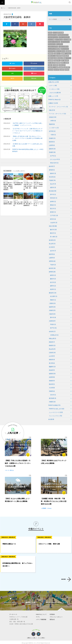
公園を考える (53, 82)
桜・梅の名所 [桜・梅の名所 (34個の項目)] (65, 60)
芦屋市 (53, 323)
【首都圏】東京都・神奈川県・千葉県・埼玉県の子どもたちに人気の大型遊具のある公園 (54, 500)
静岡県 (52, 271)
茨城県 (52, 152)
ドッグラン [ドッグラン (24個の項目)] (60, 44)
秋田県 (52, 141)
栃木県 (52, 166)
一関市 (53, 134)
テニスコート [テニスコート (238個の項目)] (52, 44)
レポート (53, 85)
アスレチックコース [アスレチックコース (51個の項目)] (63, 35)
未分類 (51, 417)
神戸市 (53, 326)
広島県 (52, 351)
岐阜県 (52, 267)
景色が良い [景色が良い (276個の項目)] (57, 60)
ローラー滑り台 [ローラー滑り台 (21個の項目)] (61, 51)
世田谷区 (54, 197)
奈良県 (52, 330)
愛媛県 (52, 365)
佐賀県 (52, 375)
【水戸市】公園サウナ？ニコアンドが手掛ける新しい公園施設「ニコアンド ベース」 (27, 124)
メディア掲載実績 (41, 618)
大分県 (52, 386)
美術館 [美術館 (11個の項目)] (61, 67)
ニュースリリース (56, 410)
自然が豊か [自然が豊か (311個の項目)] (67, 67)
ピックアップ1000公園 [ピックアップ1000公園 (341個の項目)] (54, 49)
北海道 (53, 117)
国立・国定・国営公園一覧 (17, 620)
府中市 (53, 194)
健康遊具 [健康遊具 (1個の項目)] (51, 53)
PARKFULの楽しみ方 (56, 407)
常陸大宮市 (54, 162)
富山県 (52, 243)
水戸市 (53, 155)
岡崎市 (53, 298)
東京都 (53, 190)
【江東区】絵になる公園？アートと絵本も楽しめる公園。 (27, 145)
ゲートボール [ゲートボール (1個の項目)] (59, 40)
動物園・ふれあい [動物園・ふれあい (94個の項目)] (66, 53)
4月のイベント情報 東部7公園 (49, 542)
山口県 (52, 354)
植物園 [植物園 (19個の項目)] (58, 63)
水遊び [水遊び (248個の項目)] (50, 65)
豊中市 (53, 316)
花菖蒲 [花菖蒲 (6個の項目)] (62, 70)
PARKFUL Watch (54, 99)
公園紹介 (53, 103)
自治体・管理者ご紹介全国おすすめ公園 (21, 623)
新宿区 (53, 211)
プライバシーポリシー (56, 616)
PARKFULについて (41, 613)
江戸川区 (54, 215)
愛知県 (53, 291)
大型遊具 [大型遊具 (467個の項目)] (59, 56)
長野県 (52, 260)
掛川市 (53, 281)
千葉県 (52, 180)
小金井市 (54, 222)
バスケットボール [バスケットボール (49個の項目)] (63, 46)
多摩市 (53, 201)
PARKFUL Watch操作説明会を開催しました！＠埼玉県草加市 (28, 150)
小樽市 (53, 120)
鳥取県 (52, 340)
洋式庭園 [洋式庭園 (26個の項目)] (56, 65)
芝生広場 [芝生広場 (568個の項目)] (51, 70)
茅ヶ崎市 (54, 236)
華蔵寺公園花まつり (9, 542)
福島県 (52, 148)
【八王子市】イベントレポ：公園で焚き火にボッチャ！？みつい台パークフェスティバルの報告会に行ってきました (27, 131)
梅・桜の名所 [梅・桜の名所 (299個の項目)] (52, 63)
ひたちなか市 (55, 159)
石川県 (52, 246)
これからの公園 (55, 92)
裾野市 (53, 284)
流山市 (53, 183)
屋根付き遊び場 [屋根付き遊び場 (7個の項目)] (52, 58)
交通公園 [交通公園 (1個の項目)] (68, 51)
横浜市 (53, 232)
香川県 (52, 361)
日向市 (53, 393)
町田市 (53, 218)
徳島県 (52, 358)
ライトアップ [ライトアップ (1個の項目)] (52, 51)
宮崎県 (52, 389)
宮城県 (52, 138)
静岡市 (53, 274)
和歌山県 (52, 337)
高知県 (52, 368)
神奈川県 (53, 225)
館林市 (53, 173)
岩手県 (52, 131)
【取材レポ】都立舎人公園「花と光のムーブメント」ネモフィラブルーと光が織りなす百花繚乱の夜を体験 (27, 138)
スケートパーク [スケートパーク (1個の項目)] (65, 42)
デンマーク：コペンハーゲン (58, 106)
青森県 (52, 124)
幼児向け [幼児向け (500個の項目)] (60, 58)
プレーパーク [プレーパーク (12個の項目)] (65, 49)
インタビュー (54, 89)
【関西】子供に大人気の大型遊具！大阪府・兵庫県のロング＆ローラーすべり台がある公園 (18, 461)
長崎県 (52, 379)
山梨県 (52, 257)
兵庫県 (52, 319)
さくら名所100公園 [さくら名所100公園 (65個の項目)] (58, 33)
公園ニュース (53, 96)
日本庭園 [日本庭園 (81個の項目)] (51, 60)
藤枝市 (53, 277)
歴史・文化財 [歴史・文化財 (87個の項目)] (65, 63)
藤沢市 (53, 229)
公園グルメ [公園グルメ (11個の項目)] (57, 53)
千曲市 (53, 264)
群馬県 (52, 169)
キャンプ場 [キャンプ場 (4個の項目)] (51, 40)
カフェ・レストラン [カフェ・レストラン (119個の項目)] (64, 37)
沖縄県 (52, 400)
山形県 (52, 145)
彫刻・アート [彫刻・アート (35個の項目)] (67, 58)
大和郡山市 (54, 333)
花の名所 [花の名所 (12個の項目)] (57, 70)
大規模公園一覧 (14, 618)
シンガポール (54, 127)
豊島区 (53, 204)
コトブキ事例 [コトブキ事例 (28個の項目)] (67, 40)
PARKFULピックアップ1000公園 (19, 616)
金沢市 (53, 250)
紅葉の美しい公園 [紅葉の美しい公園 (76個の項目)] (53, 67)
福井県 (52, 253)
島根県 (52, 344)
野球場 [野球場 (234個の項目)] (67, 70)
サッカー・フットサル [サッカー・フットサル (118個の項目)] (54, 42)
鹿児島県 (52, 396)
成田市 (53, 187)
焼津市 (53, 288)
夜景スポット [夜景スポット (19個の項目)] (52, 56)
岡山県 (52, 347)
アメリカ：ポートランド (57, 113)
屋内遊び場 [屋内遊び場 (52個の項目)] (66, 56)
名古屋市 (54, 295)
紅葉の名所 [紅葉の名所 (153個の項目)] (62, 65)
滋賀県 (52, 305)
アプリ (38, 616)
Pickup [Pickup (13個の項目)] (50, 33)
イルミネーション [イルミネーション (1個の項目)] (53, 37)
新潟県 (52, 239)
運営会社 (52, 618)
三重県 (52, 302)
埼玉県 (52, 176)
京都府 (52, 309)
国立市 (53, 208)
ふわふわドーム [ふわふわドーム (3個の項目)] (52, 35)
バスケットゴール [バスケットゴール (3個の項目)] (53, 46)
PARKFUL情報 (54, 403)
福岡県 (52, 372)
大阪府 (52, 312)
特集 (52, 110)
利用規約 (52, 613)
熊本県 (52, 382)
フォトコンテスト (55, 414)
